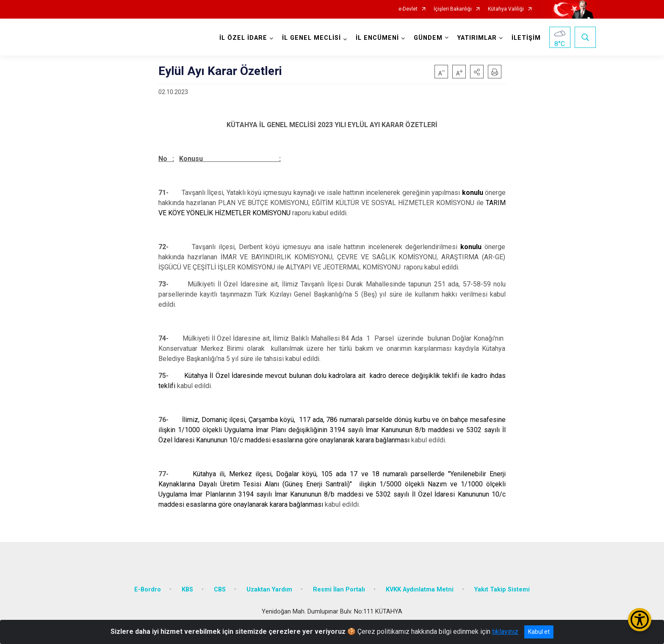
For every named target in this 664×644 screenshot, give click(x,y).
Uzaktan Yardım (269, 590)
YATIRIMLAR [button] (477, 38)
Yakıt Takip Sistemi (502, 590)
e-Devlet (408, 9)
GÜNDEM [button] (428, 38)
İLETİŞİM (526, 38)
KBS (187, 590)
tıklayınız (505, 632)
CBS (220, 590)
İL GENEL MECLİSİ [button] (311, 38)
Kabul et (539, 632)
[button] (477, 72)
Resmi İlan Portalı (339, 590)
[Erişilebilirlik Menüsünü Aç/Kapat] (640, 620)
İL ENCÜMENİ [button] (377, 38)
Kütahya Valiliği (506, 9)
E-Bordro (148, 590)
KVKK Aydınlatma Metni (420, 590)
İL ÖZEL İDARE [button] (243, 38)
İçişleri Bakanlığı (453, 9)
